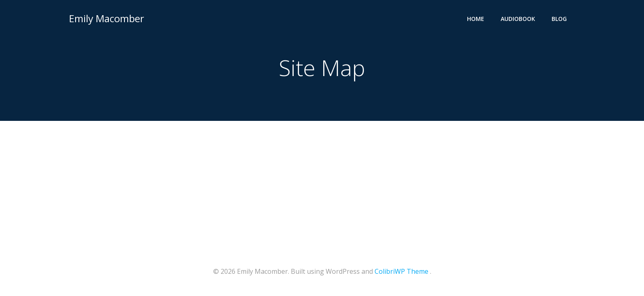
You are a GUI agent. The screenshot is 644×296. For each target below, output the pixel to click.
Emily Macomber (107, 18)
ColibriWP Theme (401, 271)
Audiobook (518, 19)
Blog (559, 19)
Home (476, 19)
